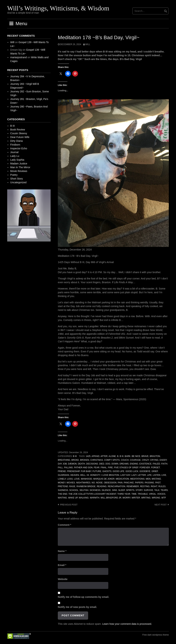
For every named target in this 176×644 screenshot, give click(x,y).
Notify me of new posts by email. (77, 607)
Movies (71, 483)
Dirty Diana (16, 141)
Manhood (86, 479)
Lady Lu (15, 156)
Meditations (137, 479)
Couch (125, 460)
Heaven (75, 475)
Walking (84, 498)
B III (75, 456)
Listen (157, 475)
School (74, 490)
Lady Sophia (17, 160)
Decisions (92, 464)
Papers (139, 483)
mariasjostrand (19, 57)
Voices (161, 494)
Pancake (129, 483)
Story (139, 490)
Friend (62, 471)
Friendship (73, 471)
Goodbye (145, 471)
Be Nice (136, 456)
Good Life (118, 471)
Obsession (110, 483)
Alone (112, 456)
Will (88, 44)
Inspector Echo (19, 148)
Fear (97, 468)
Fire (110, 468)
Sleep (122, 490)
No (93, 483)
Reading (102, 486)
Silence (106, 490)
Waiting (62, 498)
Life (149, 475)
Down (115, 464)
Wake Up (73, 498)
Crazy (145, 460)
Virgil (152, 494)
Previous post (69, 505)
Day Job (62, 464)
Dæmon (72, 464)
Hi (88, 475)
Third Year (124, 494)
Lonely (62, 479)
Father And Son (83, 468)
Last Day (125, 475)
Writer (136, 498)
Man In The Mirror (20, 167)
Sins (115, 490)
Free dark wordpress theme (156, 635)
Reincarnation (117, 486)
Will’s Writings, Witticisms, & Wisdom (58, 8)
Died (102, 464)
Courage (135, 460)
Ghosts (107, 471)
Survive (148, 490)
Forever (145, 468)
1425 (88, 456)
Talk (157, 490)
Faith (164, 464)
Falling (68, 468)
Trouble (143, 494)
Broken (84, 460)
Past (158, 483)
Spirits (130, 490)
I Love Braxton (110, 475)
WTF (164, 498)
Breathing (64, 460)
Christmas (97, 460)
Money (62, 483)
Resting (145, 486)
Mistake (156, 479)
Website (63, 579)
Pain (120, 483)
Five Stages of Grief (126, 468)
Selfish (84, 490)
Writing (146, 498)
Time (134, 494)
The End (63, 494)
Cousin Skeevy (19, 133)
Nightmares (83, 483)
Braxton (155, 456)
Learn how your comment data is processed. (127, 624)
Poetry (14, 175)
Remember (133, 486)
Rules (162, 486)
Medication (122, 479)
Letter (142, 475)
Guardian (64, 475)
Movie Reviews (19, 171)
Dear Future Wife (20, 137)
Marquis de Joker (104, 479)
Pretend (63, 486)
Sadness (63, 490)
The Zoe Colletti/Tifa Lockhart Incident (92, 494)
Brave (145, 456)
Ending (134, 464)
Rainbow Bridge (86, 486)
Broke (75, 460)
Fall (60, 468)
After (104, 456)
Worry (126, 498)
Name (62, 551)
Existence (145, 464)
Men (148, 479)
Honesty (95, 475)
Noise (99, 483)
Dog (108, 464)
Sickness (95, 490)
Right (154, 486)
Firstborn (15, 145)
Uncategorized (18, 182)
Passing (149, 483)
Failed (156, 464)
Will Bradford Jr (111, 498)
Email (62, 565)
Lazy (134, 475)
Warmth (95, 498)
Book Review (18, 130)
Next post (161, 505)
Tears (164, 490)
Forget (155, 468)
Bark (128, 456)
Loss (70, 479)
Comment (64, 525)
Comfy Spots (112, 460)
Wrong (156, 498)
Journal (14, 152)
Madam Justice (19, 164)
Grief (155, 471)
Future (97, 471)
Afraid (95, 456)
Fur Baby (86, 471)
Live (164, 475)
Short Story (17, 179)
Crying (154, 460)
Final (104, 468)
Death (81, 464)
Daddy (163, 460)
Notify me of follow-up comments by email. (83, 597)
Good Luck (132, 471)
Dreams (124, 464)
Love (77, 479)
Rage (72, 486)
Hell (83, 475)
